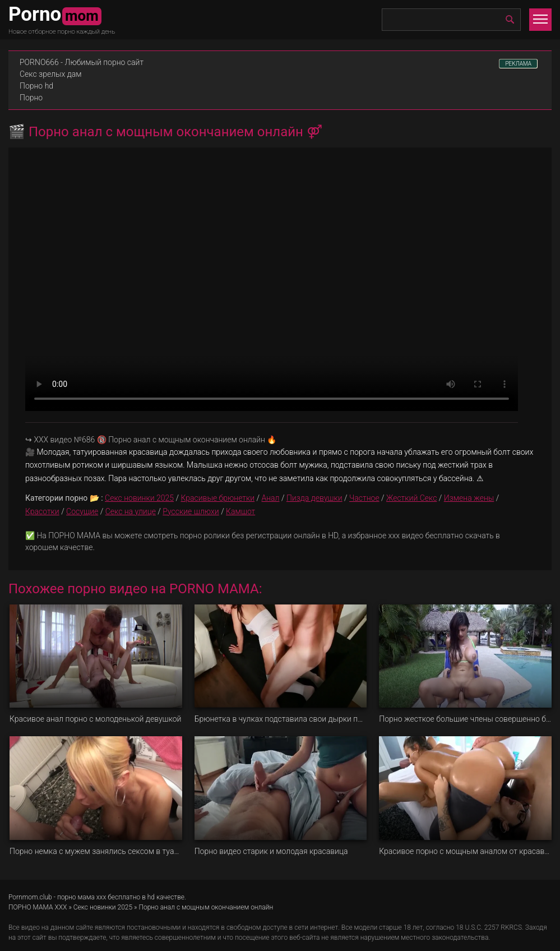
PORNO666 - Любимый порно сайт (82, 62)
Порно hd (36, 86)
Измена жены (469, 498)
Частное (364, 498)
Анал (271, 498)
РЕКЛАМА (518, 64)
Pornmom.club (30, 897)
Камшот (240, 511)
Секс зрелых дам (51, 74)
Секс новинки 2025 (139, 498)
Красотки (42, 511)
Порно (31, 98)
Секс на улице (131, 511)
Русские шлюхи (191, 511)
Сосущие (82, 511)
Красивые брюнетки (217, 498)
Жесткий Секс (411, 498)
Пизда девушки (314, 498)
